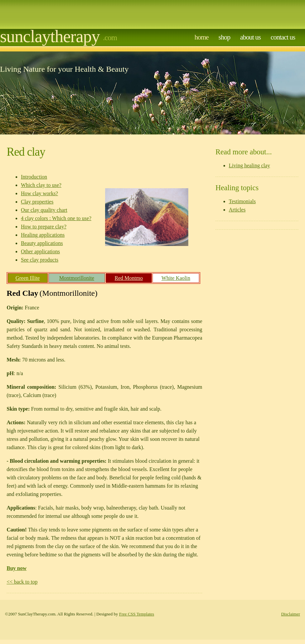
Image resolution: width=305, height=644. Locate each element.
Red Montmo (129, 278)
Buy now (17, 568)
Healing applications (43, 235)
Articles (237, 210)
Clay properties (37, 202)
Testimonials (242, 201)
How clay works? (39, 193)
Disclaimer (291, 614)
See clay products (40, 260)
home (202, 37)
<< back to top (22, 582)
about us (250, 37)
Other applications (40, 251)
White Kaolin (176, 278)
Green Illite (28, 278)
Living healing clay (249, 165)
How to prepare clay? (44, 227)
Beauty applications (42, 243)
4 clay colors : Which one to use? (56, 218)
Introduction (34, 177)
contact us (283, 37)
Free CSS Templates (137, 614)
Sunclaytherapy (50, 36)
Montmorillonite (77, 278)
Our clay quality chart (44, 210)
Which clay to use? (41, 185)
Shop (224, 37)
